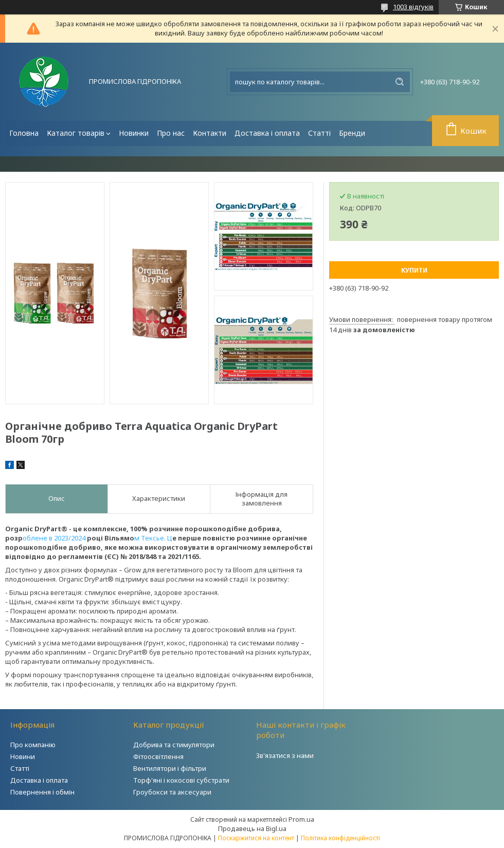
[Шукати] (400, 82)
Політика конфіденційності (340, 838)
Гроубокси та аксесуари (172, 792)
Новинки (134, 133)
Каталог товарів (76, 133)
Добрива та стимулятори (174, 745)
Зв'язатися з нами (285, 755)
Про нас (171, 133)
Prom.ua (301, 819)
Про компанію (33, 745)
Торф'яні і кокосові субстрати (181, 780)
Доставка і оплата (267, 133)
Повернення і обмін (42, 792)
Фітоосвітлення (158, 756)
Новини (23, 756)
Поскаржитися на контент (256, 838)
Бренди (352, 133)
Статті (319, 133)
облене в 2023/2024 (55, 538)
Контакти (210, 133)
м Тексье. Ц (153, 538)
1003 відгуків (413, 7)
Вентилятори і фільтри (170, 768)
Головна (24, 133)
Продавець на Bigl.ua (252, 828)
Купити (414, 270)
